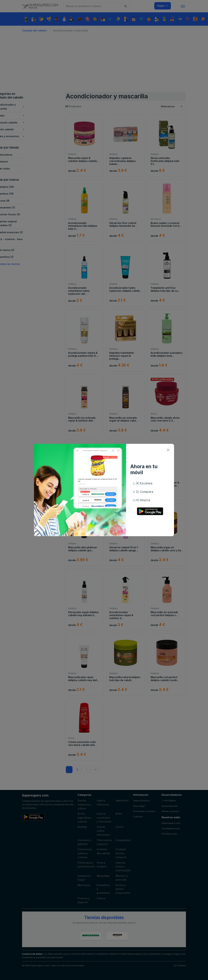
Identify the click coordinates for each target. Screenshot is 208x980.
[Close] (168, 450)
